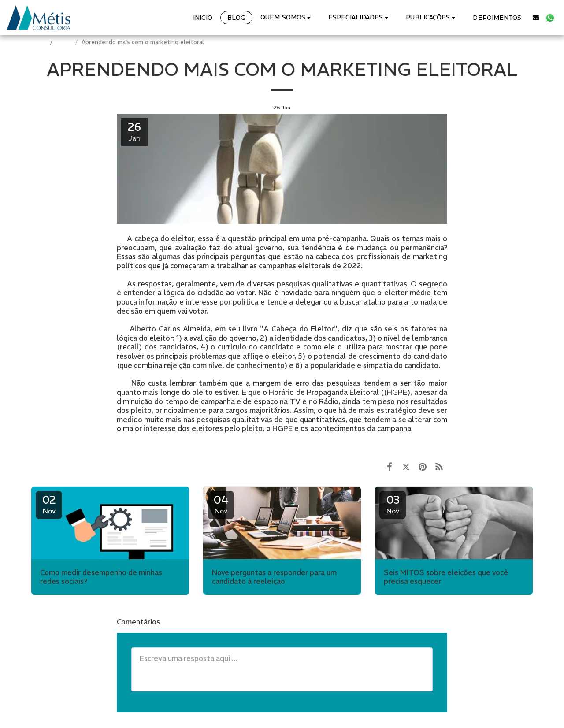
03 (393, 504)
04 (221, 504)
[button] (287, 17)
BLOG (65, 42)
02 (49, 504)
